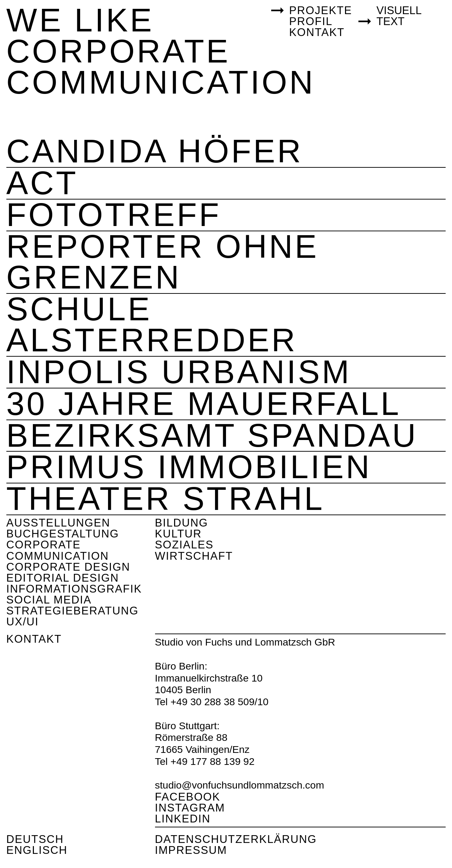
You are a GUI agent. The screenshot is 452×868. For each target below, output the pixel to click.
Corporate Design (68, 567)
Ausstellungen (58, 523)
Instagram (190, 808)
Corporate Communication (58, 550)
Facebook (188, 797)
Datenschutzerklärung (236, 839)
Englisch (37, 850)
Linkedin (183, 819)
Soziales (184, 545)
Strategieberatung (73, 611)
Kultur (179, 534)
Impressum (191, 850)
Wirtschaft (194, 556)
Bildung (182, 523)
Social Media (49, 600)
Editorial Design (63, 578)
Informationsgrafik (74, 589)
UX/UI (23, 622)
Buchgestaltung (63, 534)
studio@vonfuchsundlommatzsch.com (240, 785)
